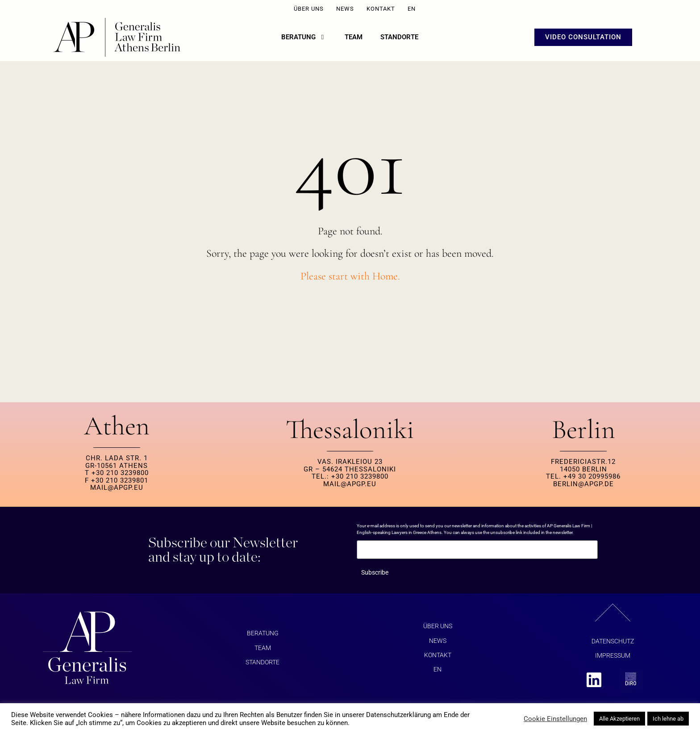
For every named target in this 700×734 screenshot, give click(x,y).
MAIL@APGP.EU (117, 491)
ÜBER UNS (309, 9)
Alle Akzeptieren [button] (619, 719)
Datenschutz (613, 644)
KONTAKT (381, 9)
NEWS (345, 9)
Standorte (262, 665)
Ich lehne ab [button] (668, 719)
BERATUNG (263, 636)
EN (412, 9)
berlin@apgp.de (583, 487)
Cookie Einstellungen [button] (555, 719)
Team (263, 651)
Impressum (613, 659)
